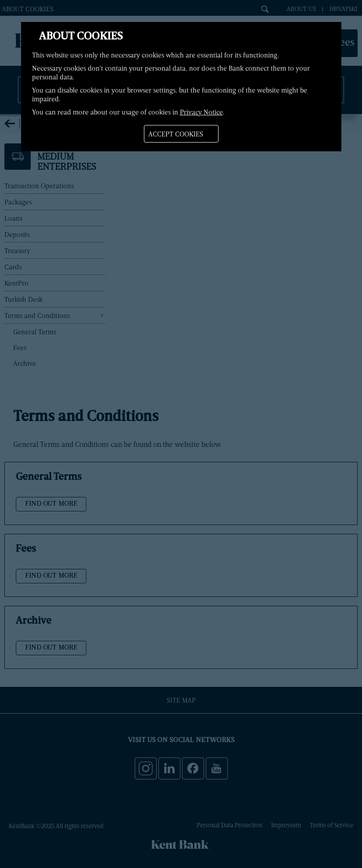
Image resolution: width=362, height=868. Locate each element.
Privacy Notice (201, 112)
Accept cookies (176, 134)
